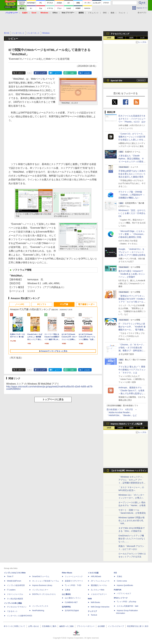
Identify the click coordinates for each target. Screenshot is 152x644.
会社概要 (101, 626)
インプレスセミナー (40, 590)
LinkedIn (87, 73)
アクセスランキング (120, 34)
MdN (90, 599)
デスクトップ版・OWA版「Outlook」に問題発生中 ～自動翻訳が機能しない (132, 195)
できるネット (12, 611)
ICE (115, 573)
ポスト (21, 73)
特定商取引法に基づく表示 (138, 626)
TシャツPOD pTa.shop (126, 602)
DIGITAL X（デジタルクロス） (44, 594)
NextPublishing (38, 611)
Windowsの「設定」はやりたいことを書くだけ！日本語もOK (132, 213)
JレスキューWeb (98, 590)
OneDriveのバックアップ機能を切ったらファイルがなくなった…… (132, 539)
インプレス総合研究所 (16, 585)
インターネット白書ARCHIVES (20, 616)
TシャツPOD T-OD (73, 585)
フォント (122, 13)
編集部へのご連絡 (66, 626)
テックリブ (92, 611)
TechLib (94, 615)
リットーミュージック (74, 576)
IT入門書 (64, 304)
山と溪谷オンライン (73, 598)
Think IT (10, 576)
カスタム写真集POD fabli (128, 606)
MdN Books (95, 602)
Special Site (116, 81)
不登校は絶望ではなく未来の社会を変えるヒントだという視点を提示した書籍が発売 (132, 174)
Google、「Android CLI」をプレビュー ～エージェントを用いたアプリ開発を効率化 (132, 252)
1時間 (109, 38)
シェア (42, 73)
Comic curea (122, 581)
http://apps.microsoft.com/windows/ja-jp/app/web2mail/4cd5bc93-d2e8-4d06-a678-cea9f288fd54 (50, 388)
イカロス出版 (93, 573)
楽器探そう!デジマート (74, 581)
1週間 (131, 38)
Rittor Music (67, 573)
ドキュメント (93, 13)
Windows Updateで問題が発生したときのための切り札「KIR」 (132, 521)
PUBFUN (118, 590)
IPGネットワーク (121, 598)
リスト (29, 73)
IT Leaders (11, 590)
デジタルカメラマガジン (17, 607)
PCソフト (42, 304)
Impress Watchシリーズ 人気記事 (127, 424)
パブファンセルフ (124, 594)
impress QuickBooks (125, 585)
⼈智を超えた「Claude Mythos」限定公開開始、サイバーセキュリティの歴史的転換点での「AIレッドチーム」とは (132, 162)
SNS (105, 13)
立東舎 (68, 590)
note (72, 73)
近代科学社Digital (72, 611)
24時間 (120, 38)
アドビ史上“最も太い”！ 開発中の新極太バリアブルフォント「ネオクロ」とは (132, 370)
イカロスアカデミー (99, 594)
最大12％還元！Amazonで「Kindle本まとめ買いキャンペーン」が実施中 (132, 274)
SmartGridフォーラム (41, 576)
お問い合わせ (34, 626)
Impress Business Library (42, 585)
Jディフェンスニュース (100, 581)
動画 (113, 13)
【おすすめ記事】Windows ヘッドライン (128, 471)
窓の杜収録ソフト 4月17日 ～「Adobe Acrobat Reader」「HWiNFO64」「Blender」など (122, 412)
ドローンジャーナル (15, 594)
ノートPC (20, 304)
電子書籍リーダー (86, 304)
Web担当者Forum (14, 581)
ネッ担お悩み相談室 (15, 599)
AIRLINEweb (96, 576)
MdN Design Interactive (100, 607)
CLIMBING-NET (71, 602)
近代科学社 (66, 607)
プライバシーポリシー (86, 626)
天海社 (119, 576)
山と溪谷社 (66, 594)
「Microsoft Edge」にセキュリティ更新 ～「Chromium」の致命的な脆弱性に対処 (132, 234)
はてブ (57, 73)
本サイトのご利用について (14, 626)
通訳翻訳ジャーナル (99, 585)
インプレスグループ (116, 626)
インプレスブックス (40, 606)
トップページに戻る (53, 399)
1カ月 (142, 38)
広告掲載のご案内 (49, 626)
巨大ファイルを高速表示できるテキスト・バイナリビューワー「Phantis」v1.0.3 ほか (132, 119)
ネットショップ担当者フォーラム (46, 581)
